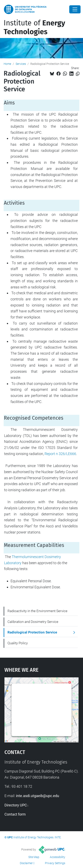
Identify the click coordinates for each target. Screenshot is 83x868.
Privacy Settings (55, 863)
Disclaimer (26, 863)
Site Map (34, 857)
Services (21, 64)
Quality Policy (18, 643)
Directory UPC (16, 805)
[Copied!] (78, 74)
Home (7, 64)
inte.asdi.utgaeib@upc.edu (38, 796)
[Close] (75, 9)
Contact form (15, 814)
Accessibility (57, 857)
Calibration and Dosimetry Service (33, 622)
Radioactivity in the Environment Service (37, 611)
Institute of (34, 27)
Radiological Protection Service (32, 632)
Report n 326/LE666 (60, 454)
